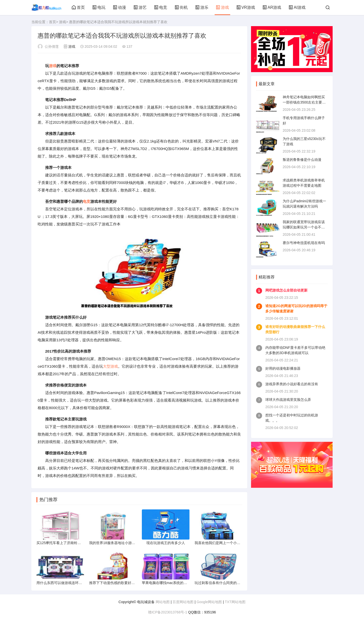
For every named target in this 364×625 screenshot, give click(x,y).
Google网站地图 (209, 602)
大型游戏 (110, 366)
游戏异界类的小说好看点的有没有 (292, 384)
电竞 (161, 7)
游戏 (222, 7)
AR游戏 (272, 7)
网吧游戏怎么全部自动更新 (286, 290)
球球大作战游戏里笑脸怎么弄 (288, 400)
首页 (78, 7)
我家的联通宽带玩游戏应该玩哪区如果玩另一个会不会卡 (304, 227)
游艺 (140, 7)
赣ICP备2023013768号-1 (168, 612)
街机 (181, 7)
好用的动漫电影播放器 (283, 368)
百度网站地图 (183, 602)
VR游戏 (246, 7)
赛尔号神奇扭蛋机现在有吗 (304, 243)
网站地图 (163, 602)
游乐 (202, 7)
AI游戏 (297, 7)
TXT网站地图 (235, 602)
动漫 (119, 7)
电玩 (99, 7)
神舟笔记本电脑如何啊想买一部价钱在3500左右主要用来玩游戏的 (304, 102)
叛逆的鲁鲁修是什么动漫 (302, 160)
